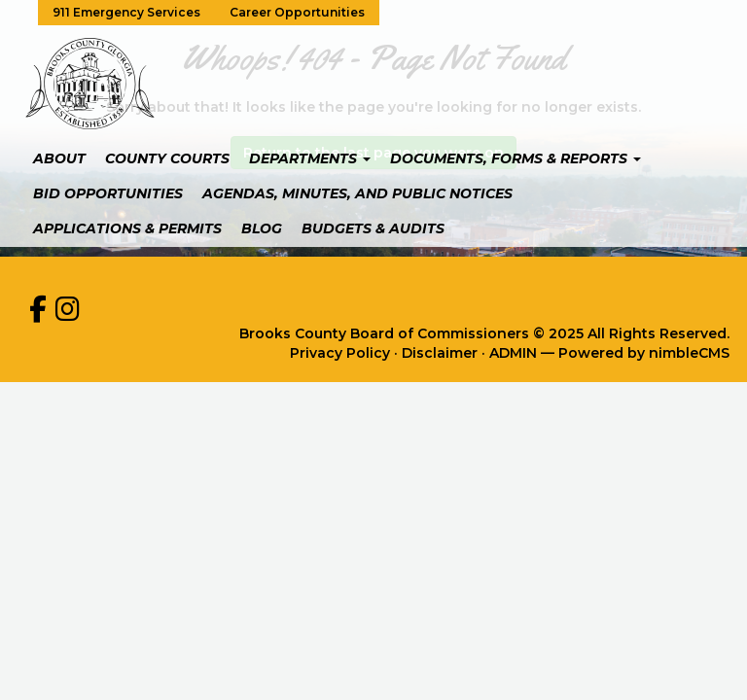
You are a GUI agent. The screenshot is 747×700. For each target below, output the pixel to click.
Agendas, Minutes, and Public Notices (357, 193)
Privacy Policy (340, 353)
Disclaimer (440, 353)
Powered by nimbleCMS (644, 353)
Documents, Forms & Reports (516, 158)
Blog (262, 228)
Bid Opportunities (108, 193)
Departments (310, 158)
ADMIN (513, 353)
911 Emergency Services (126, 12)
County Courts (167, 158)
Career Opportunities (297, 12)
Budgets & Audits (373, 228)
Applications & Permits (127, 228)
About (59, 158)
